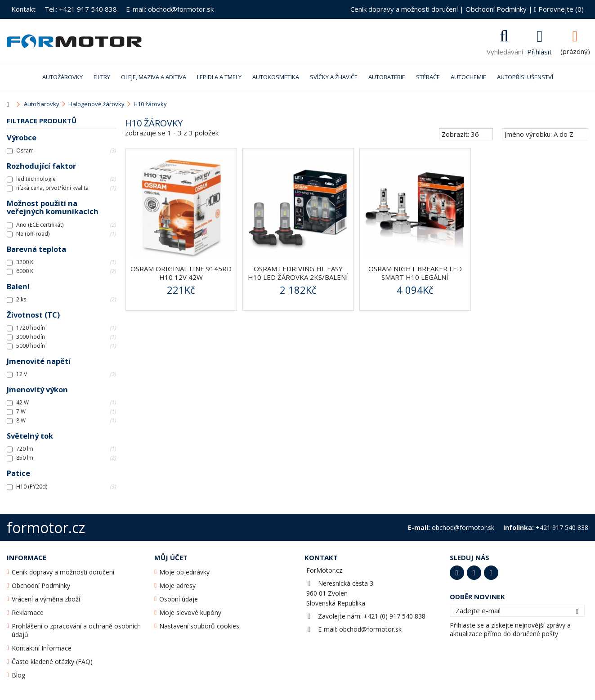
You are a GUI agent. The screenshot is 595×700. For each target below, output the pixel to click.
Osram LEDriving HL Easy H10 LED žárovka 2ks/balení (298, 273)
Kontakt (23, 9)
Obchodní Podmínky (496, 9)
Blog (18, 675)
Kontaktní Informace (42, 648)
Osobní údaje (179, 599)
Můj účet (171, 557)
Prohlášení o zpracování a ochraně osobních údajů (76, 630)
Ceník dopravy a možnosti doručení (404, 9)
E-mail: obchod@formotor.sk (170, 9)
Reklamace (28, 612)
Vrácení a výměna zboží (46, 599)
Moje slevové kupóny (190, 612)
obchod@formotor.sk (370, 629)
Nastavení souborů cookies (199, 626)
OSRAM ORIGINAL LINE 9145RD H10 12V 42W (181, 273)
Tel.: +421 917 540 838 (81, 9)
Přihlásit (539, 51)
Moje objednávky (184, 572)
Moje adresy (177, 586)
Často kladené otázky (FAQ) (52, 662)
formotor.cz (46, 527)
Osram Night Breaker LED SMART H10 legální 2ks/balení (415, 277)
